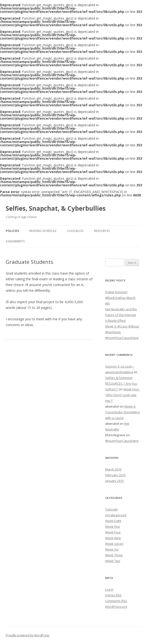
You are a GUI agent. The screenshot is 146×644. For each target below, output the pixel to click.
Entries (113, 595)
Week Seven (114, 544)
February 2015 (115, 475)
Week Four (113, 532)
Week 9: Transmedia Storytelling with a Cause (122, 412)
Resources (102, 231)
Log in (109, 589)
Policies (12, 231)
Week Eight (113, 521)
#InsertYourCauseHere (122, 338)
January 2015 (114, 481)
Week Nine (113, 538)
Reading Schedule (43, 231)
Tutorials (111, 509)
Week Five (113, 526)
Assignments (15, 241)
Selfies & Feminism (119, 378)
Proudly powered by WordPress (27, 635)
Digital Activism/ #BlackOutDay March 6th (120, 298)
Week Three (114, 555)
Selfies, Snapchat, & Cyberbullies (56, 208)
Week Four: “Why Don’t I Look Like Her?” (122, 395)
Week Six (112, 549)
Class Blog (75, 231)
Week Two (113, 561)
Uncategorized (116, 515)
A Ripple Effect (115, 321)
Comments (116, 601)
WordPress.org (116, 607)
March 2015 (113, 469)
